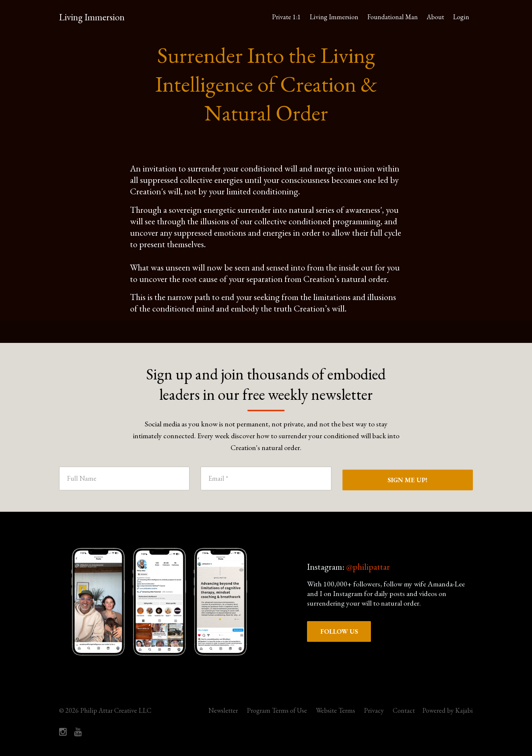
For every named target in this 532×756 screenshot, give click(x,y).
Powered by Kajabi (448, 710)
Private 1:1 (286, 17)
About (435, 17)
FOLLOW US (339, 631)
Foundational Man (393, 17)
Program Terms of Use (277, 710)
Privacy (374, 710)
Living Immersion (92, 17)
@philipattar (368, 567)
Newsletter (223, 710)
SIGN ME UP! (407, 480)
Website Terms (335, 710)
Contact (404, 710)
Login (461, 17)
